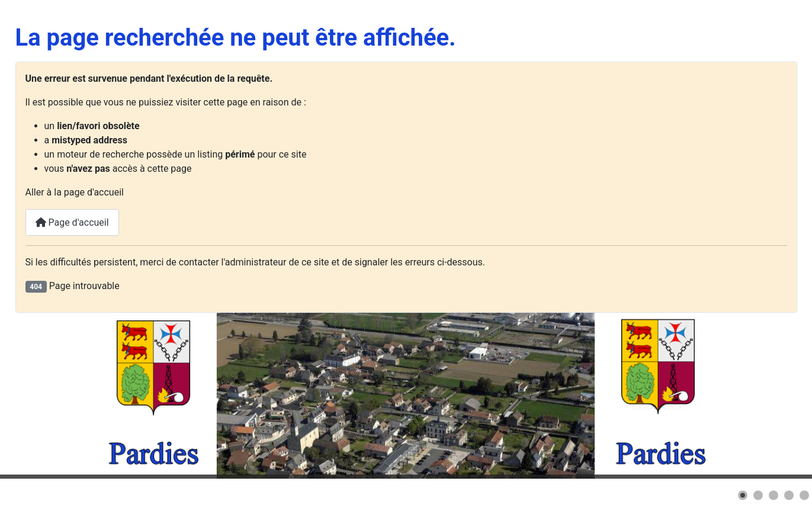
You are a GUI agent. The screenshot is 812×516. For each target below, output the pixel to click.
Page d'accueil (72, 222)
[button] (743, 495)
